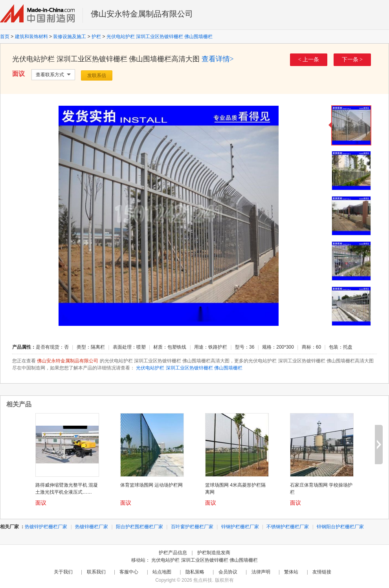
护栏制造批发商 (214, 553)
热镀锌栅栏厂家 (92, 527)
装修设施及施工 (70, 37)
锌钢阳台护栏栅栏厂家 (340, 527)
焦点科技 (203, 580)
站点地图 (162, 572)
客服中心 (129, 572)
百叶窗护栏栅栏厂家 (192, 527)
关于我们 (63, 572)
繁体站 (291, 572)
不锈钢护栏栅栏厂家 (288, 527)
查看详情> (218, 59)
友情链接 (322, 572)
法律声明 (261, 572)
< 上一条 (309, 60)
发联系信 (97, 75)
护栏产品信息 (173, 553)
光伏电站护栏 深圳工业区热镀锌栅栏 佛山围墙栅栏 (160, 37)
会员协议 (228, 572)
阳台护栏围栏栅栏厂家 (139, 527)
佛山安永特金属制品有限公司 (142, 14)
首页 (5, 37)
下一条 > (352, 60)
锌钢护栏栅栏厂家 (240, 527)
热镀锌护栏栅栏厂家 (46, 527)
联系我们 (96, 572)
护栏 (96, 37)
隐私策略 (195, 572)
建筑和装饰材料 (31, 37)
